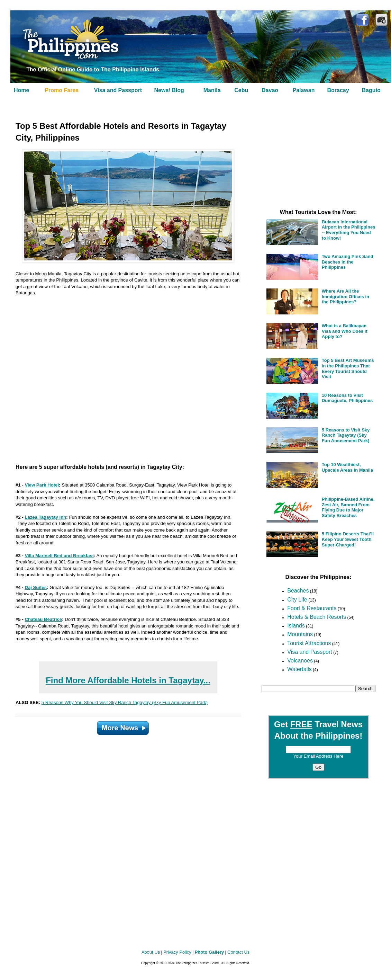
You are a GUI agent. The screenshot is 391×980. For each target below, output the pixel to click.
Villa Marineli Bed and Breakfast (59, 556)
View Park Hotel (42, 485)
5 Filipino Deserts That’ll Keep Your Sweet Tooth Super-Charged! (348, 539)
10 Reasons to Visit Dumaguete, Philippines (347, 398)
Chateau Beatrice (43, 619)
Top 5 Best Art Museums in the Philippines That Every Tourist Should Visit (348, 368)
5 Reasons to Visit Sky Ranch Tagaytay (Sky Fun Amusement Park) (346, 435)
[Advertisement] (119, 377)
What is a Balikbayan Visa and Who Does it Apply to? (345, 331)
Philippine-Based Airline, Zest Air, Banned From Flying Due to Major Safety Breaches (348, 507)
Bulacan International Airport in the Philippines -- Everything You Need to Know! (349, 230)
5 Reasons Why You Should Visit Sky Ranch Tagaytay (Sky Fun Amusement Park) (125, 702)
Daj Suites (36, 587)
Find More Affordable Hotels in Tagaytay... (128, 680)
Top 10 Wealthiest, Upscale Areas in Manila (347, 467)
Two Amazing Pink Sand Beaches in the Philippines (348, 262)
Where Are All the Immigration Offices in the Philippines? (345, 296)
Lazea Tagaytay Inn (45, 517)
